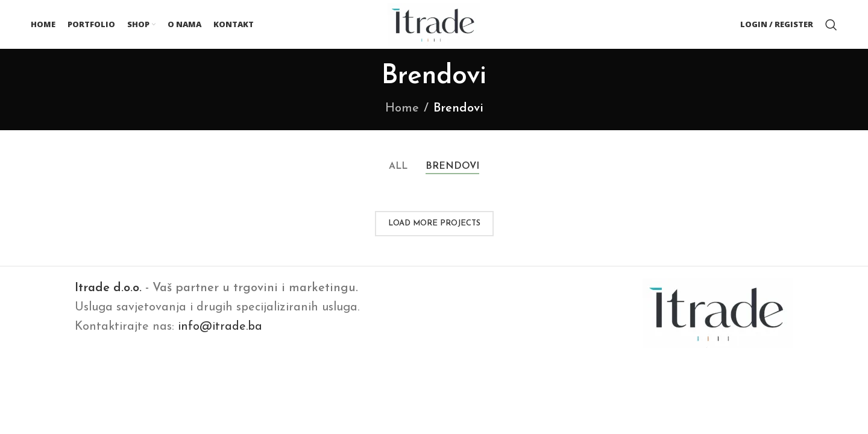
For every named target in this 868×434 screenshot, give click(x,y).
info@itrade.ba (220, 329)
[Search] (831, 26)
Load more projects (434, 226)
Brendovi (458, 111)
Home (402, 111)
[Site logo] (434, 25)
